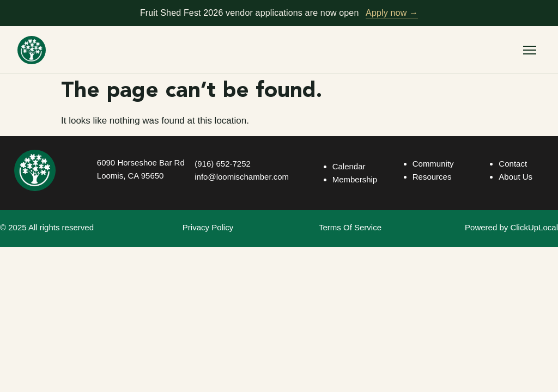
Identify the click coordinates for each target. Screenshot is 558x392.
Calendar (349, 166)
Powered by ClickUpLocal (511, 227)
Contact (513, 164)
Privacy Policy (208, 227)
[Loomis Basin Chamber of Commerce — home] (32, 50)
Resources (432, 177)
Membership (355, 179)
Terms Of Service (350, 227)
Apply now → (392, 13)
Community (433, 164)
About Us (515, 177)
